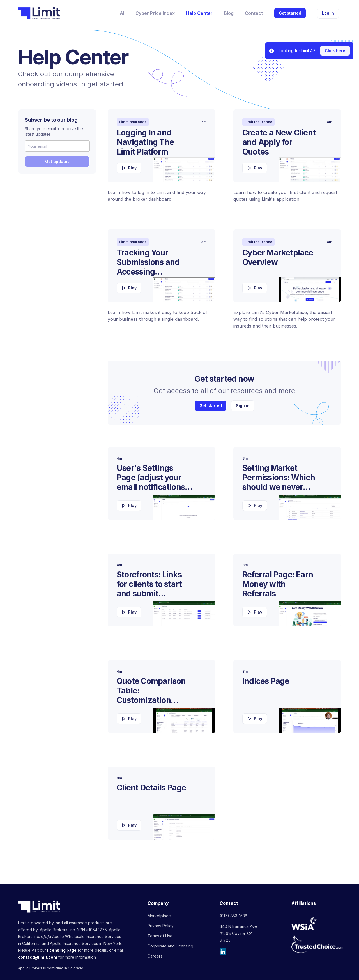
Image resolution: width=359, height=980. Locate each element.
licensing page (62, 950)
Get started (290, 13)
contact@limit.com (38, 957)
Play (129, 168)
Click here (335, 51)
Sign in (243, 406)
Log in (328, 13)
